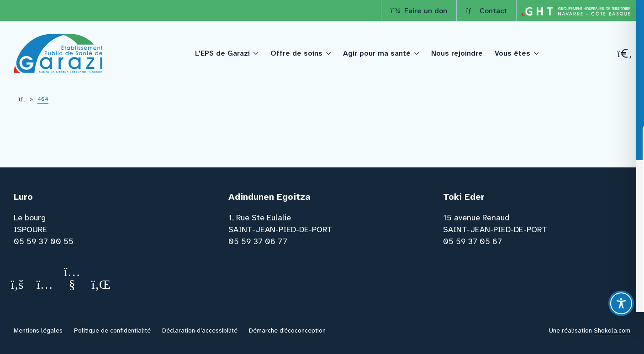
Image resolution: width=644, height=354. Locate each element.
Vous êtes (512, 53)
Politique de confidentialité (112, 330)
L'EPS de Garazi (222, 53)
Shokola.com (612, 330)
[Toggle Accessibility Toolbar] (621, 303)
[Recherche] (624, 54)
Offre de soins (296, 53)
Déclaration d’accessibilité (200, 330)
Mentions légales (38, 330)
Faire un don (419, 11)
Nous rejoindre (457, 53)
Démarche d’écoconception (287, 330)
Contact (486, 11)
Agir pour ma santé (377, 53)
